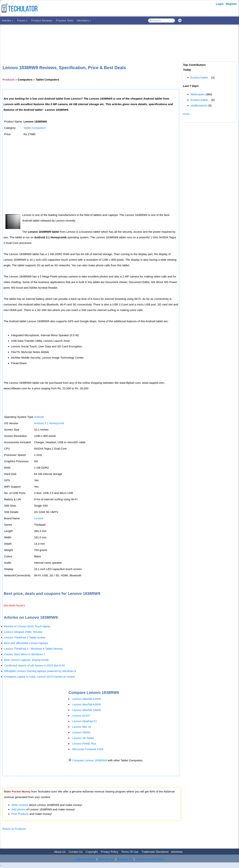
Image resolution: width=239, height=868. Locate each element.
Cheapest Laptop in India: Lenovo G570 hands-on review (39, 677)
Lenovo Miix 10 (82, 727)
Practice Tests (65, 20)
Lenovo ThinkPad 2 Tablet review (25, 637)
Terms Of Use (130, 852)
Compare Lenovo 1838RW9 (90, 760)
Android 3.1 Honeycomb (49, 423)
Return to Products (14, 829)
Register (231, 4)
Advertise (177, 852)
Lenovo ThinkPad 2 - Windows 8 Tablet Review (33, 649)
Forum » (22, 20)
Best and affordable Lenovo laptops (26, 643)
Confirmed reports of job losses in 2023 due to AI (34, 665)
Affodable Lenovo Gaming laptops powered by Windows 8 (40, 671)
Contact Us (76, 852)
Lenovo (39, 518)
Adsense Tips (106, 859)
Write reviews (20, 805)
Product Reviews (42, 20)
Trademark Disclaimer (155, 852)
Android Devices (86, 859)
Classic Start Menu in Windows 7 (25, 654)
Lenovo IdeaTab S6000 (87, 710)
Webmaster (198, 94)
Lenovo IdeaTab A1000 (87, 699)
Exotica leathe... (200, 77)
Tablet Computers (35, 128)
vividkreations (199, 105)
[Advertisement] (92, 39)
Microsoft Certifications (150, 859)
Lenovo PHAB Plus (84, 744)
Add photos (18, 809)
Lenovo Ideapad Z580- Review (23, 632)
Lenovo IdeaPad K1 (85, 721)
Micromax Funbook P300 (88, 749)
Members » (84, 20)
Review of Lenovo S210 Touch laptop (27, 626)
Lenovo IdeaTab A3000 (87, 704)
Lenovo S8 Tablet (83, 738)
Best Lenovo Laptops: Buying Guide (26, 660)
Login (220, 4)
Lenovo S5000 (81, 732)
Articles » (8, 20)
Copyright (92, 852)
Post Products (20, 814)
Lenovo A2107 (81, 716)
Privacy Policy (110, 852)
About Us (60, 852)
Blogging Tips (125, 859)
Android (39, 417)
